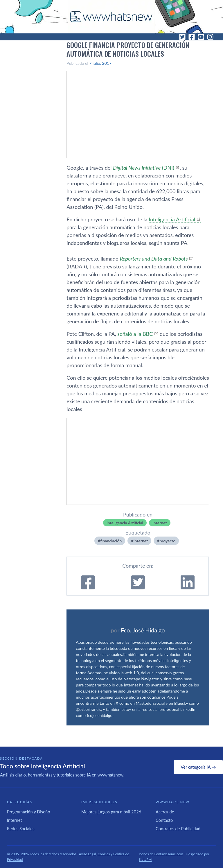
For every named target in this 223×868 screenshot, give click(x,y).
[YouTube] (201, 37)
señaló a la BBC (135, 334)
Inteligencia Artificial (172, 219)
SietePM (145, 859)
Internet (160, 523)
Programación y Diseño (29, 812)
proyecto (167, 541)
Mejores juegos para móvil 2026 (111, 812)
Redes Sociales (21, 828)
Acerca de (165, 812)
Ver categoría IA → (198, 767)
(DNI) (144, 168)
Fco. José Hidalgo (143, 630)
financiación (111, 541)
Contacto (164, 820)
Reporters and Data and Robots (154, 259)
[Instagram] (210, 37)
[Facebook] (192, 37)
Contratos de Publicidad (178, 828)
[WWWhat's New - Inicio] (111, 17)
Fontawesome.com (169, 854)
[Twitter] (182, 37)
